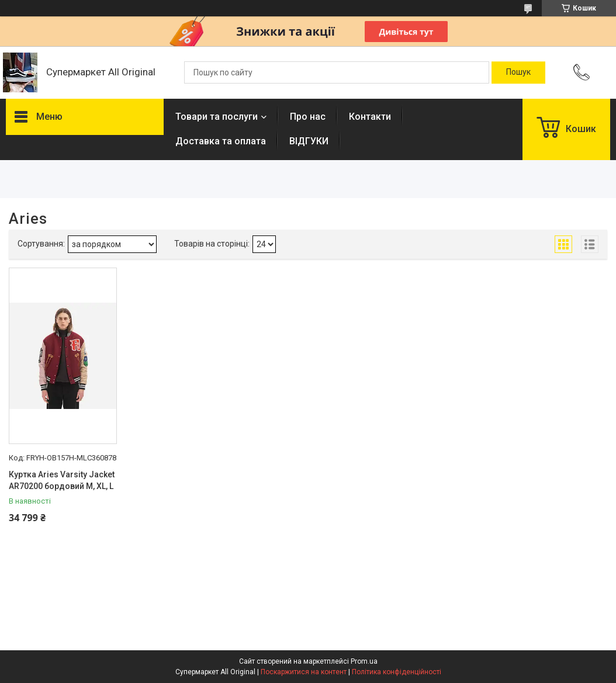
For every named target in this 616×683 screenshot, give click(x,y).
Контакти (370, 117)
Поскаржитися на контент (304, 672)
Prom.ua (364, 661)
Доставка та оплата (221, 141)
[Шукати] (518, 72)
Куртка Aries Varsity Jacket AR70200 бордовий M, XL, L (62, 480)
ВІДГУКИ (309, 141)
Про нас (308, 117)
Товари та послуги (217, 117)
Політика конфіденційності (397, 672)
